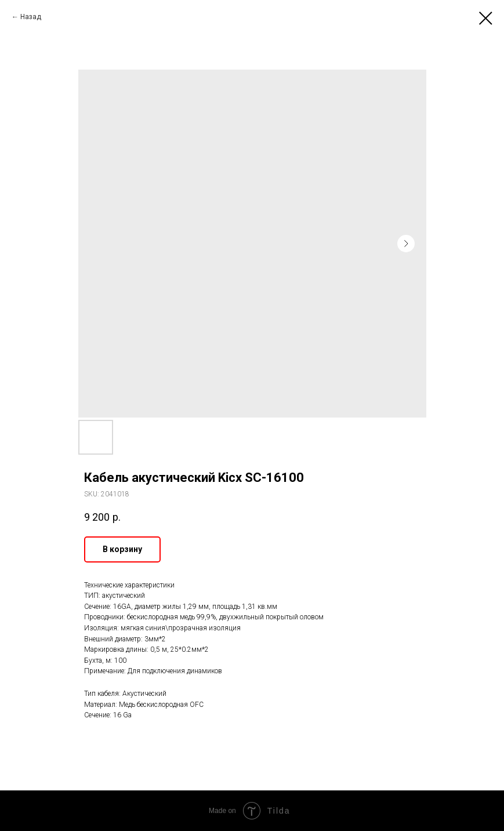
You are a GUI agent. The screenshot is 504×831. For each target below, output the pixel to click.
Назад (31, 17)
